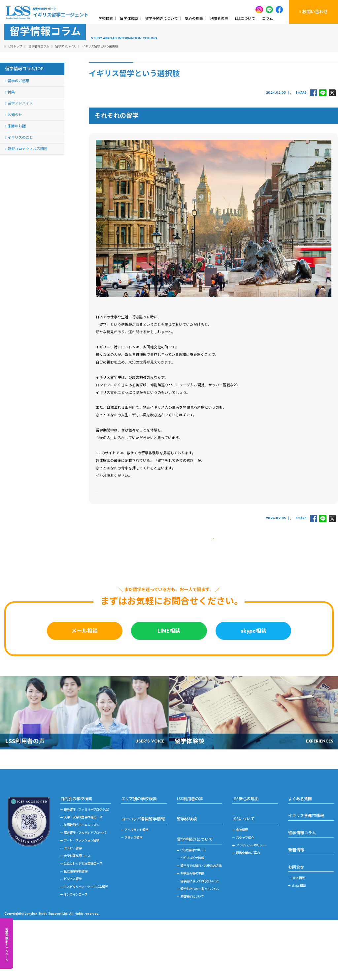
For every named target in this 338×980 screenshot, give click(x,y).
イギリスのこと (259, 129)
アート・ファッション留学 (81, 900)
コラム (268, 18)
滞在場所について (192, 957)
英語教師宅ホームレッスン (82, 885)
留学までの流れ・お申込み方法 (201, 926)
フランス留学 (133, 898)
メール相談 (84, 691)
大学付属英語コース (77, 916)
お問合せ (296, 927)
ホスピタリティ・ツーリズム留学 (86, 947)
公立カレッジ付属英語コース (83, 923)
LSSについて (245, 18)
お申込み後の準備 (192, 933)
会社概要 (242, 890)
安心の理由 (194, 18)
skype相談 (253, 691)
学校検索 (106, 18)
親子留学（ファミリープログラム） (87, 869)
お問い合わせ (313, 12)
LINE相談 (169, 691)
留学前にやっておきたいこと (200, 941)
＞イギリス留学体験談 (114, 527)
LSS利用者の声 (190, 859)
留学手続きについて (162, 18)
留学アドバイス (281, 129)
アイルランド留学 (136, 890)
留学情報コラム (302, 893)
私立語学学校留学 (76, 931)
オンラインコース (76, 954)
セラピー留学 (73, 908)
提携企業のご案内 (248, 913)
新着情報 (296, 910)
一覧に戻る (213, 593)
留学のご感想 (18, 117)
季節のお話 (17, 163)
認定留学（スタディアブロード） (86, 893)
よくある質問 (300, 859)
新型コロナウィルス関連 (28, 185)
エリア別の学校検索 (139, 859)
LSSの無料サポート (193, 910)
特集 (11, 128)
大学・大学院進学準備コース (83, 877)
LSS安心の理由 (245, 859)
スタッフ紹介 (245, 898)
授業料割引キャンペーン (7, 945)
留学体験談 (129, 18)
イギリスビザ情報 (192, 918)
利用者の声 (219, 18)
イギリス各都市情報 (306, 876)
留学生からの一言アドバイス (200, 949)
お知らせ (15, 151)
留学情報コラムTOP (24, 105)
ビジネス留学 (73, 939)
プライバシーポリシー (251, 905)
